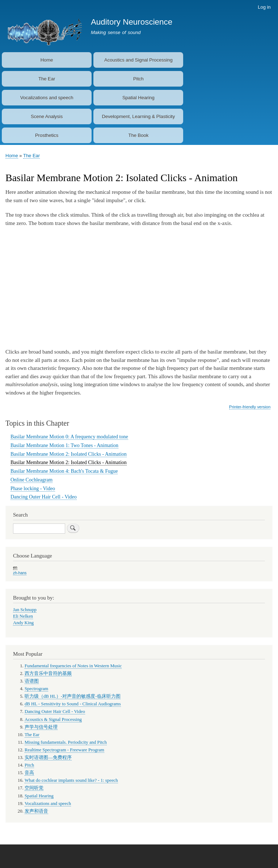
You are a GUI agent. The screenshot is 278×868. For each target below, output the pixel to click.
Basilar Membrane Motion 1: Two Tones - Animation (64, 445)
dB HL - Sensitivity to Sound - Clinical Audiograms (73, 704)
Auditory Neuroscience (132, 22)
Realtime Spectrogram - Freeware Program (64, 750)
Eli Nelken (23, 616)
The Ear (47, 79)
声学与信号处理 (41, 727)
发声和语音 (36, 811)
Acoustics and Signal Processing (138, 60)
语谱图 (32, 681)
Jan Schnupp (25, 610)
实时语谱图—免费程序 (48, 758)
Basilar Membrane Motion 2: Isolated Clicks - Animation (69, 454)
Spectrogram (36, 689)
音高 (29, 773)
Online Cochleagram (31, 480)
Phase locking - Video (33, 489)
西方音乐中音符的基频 (48, 673)
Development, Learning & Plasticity (139, 116)
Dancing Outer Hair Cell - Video (44, 497)
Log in (264, 7)
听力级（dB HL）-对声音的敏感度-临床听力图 (73, 696)
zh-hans (20, 573)
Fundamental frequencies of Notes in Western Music (73, 666)
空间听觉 (34, 788)
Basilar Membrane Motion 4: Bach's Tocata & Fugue (64, 471)
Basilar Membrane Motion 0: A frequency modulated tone (69, 437)
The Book (139, 135)
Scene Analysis (47, 116)
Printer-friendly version (250, 407)
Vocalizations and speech (47, 98)
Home (47, 60)
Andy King (23, 623)
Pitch (138, 79)
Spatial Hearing (138, 98)
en (15, 567)
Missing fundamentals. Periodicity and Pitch (66, 742)
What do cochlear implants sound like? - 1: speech (71, 780)
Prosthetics (47, 135)
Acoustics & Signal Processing (53, 719)
